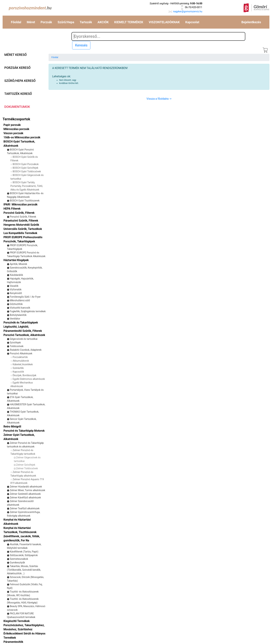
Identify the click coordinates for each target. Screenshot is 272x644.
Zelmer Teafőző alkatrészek (25, 508)
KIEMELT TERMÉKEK (129, 22)
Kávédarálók (16, 275)
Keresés (81, 45)
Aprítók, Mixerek (18, 264)
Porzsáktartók (20, 357)
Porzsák (46, 22)
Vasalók (14, 286)
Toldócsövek (17, 346)
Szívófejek (15, 343)
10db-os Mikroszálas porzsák (22, 137)
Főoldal (16, 22)
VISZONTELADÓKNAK (164, 22)
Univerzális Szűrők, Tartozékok (23, 229)
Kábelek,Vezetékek (23, 364)
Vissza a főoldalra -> (159, 99)
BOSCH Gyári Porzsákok (26, 164)
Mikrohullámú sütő (20, 300)
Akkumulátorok (21, 361)
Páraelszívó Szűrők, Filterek (21, 221)
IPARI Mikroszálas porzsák (20, 204)
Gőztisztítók (16, 304)
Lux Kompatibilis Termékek (20, 233)
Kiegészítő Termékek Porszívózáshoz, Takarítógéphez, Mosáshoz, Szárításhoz (24, 625)
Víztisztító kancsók (20, 308)
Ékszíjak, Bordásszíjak (25, 375)
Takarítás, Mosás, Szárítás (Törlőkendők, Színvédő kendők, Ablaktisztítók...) (24, 570)
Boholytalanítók (18, 315)
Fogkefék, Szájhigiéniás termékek (28, 311)
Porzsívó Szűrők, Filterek (19, 213)
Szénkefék (18, 368)
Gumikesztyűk (17, 563)
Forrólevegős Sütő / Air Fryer (25, 297)
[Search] (158, 36)
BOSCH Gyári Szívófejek (25, 168)
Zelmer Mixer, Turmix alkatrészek (27, 490)
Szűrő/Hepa (66, 22)
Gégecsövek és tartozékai (24, 339)
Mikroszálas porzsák (16, 129)
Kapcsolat (192, 22)
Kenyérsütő (16, 293)
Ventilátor (15, 319)
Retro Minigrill (12, 427)
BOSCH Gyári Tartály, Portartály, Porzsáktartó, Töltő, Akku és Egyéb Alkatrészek (27, 186)
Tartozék (86, 22)
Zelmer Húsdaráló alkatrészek (26, 487)
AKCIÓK (103, 22)
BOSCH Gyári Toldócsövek (27, 171)
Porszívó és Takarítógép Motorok (24, 431)
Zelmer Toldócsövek (27, 468)
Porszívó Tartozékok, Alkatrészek (24, 335)
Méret (31, 22)
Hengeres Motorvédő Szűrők (21, 225)
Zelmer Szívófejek (26, 465)
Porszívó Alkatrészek (21, 353)
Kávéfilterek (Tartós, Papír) (24, 552)
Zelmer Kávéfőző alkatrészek (25, 498)
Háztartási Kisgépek (16, 260)
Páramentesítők (13, 642)
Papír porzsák (12, 125)
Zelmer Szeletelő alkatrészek (25, 494)
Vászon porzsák (13, 133)
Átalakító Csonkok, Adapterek (26, 350)
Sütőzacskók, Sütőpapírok (24, 555)
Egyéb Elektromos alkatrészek (29, 379)
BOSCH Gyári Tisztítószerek (25, 201)
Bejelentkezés (251, 22)
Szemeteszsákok (19, 559)
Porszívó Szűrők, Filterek (23, 217)
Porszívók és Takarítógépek (21, 323)
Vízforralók (16, 289)
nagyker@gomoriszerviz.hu (188, 11)
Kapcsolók (18, 372)
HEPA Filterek (12, 209)
